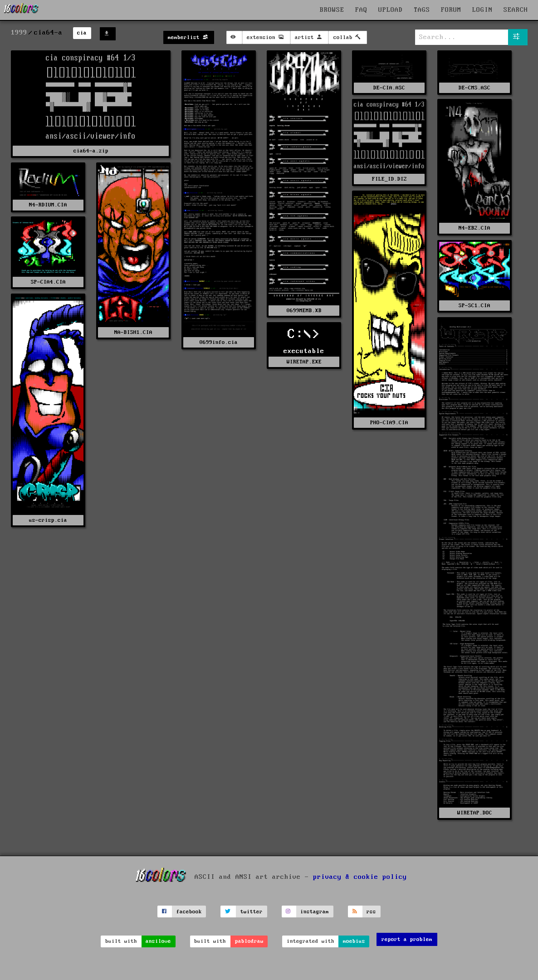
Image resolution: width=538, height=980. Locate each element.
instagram (315, 912)
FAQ (361, 10)
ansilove (158, 941)
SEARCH (516, 10)
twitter (252, 912)
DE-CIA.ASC (389, 88)
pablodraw (249, 941)
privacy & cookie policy (360, 877)
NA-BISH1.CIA (133, 332)
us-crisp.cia (48, 520)
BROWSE (332, 10)
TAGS (422, 10)
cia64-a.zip (91, 151)
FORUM (451, 10)
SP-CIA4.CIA (48, 282)
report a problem (407, 939)
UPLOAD (391, 10)
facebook (189, 912)
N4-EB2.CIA (474, 228)
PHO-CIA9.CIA (389, 423)
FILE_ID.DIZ (389, 179)
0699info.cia (219, 342)
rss (371, 912)
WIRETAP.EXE (304, 362)
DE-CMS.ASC (474, 88)
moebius (354, 941)
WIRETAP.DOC (475, 813)
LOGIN (482, 10)
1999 (19, 33)
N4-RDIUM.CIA (48, 205)
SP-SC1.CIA (474, 306)
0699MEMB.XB (304, 311)
